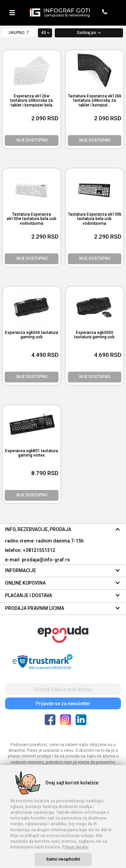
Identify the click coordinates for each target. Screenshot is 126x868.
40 (46, 33)
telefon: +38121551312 (30, 550)
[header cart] (115, 13)
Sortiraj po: (89, 33)
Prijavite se (63, 704)
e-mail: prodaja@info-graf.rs (37, 560)
